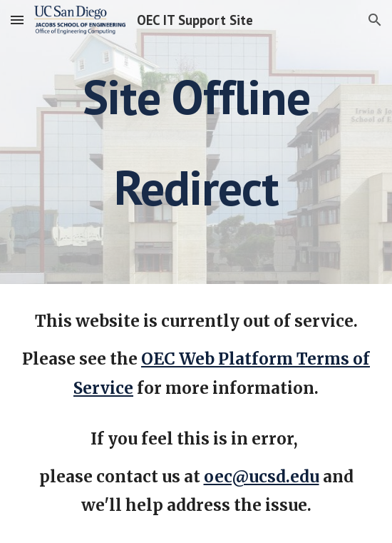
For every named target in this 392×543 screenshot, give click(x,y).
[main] (196, 142)
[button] (17, 20)
